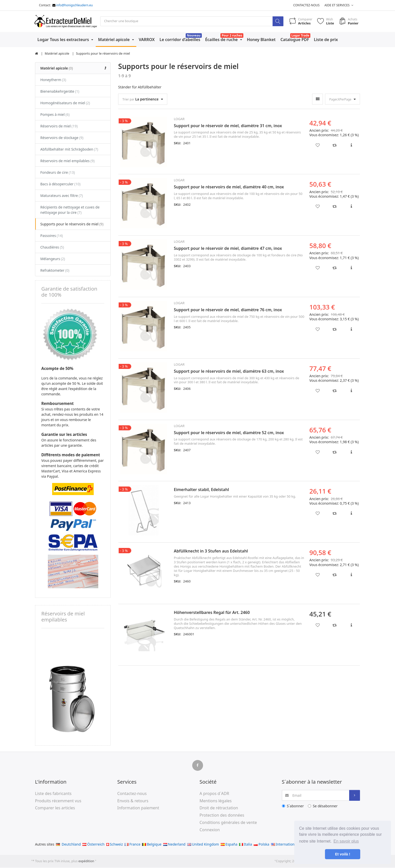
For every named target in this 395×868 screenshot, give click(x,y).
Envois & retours (133, 801)
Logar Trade (300, 36)
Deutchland (68, 844)
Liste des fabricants (53, 794)
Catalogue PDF (295, 40)
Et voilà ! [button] (343, 854)
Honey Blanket (261, 40)
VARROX (147, 40)
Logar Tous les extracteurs (64, 40)
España (229, 844)
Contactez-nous (306, 5)
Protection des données (222, 815)
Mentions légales (216, 801)
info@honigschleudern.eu (74, 5)
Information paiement (138, 808)
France (132, 844)
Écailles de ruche (222, 40)
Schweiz (115, 844)
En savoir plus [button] (346, 841)
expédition (87, 861)
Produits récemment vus (58, 801)
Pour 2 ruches (232, 36)
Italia (246, 844)
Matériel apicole (114, 40)
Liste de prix (326, 40)
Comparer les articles (55, 808)
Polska (261, 844)
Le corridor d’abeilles (180, 40)
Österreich (93, 844)
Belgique (152, 844)
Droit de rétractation (219, 808)
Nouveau (194, 36)
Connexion (210, 830)
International (284, 844)
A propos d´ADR (214, 794)
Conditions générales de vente (228, 823)
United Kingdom (203, 844)
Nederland (174, 844)
